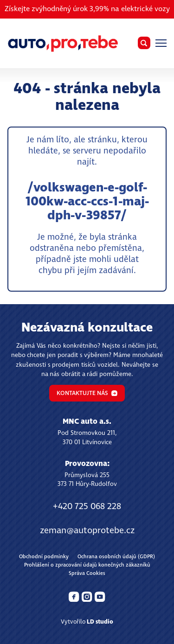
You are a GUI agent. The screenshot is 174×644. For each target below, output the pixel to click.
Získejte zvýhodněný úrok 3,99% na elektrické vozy (87, 9)
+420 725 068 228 (87, 507)
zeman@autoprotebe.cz (87, 531)
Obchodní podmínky (44, 557)
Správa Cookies (87, 573)
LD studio (100, 622)
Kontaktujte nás (87, 393)
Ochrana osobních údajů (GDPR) (116, 557)
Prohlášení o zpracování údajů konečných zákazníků (87, 565)
